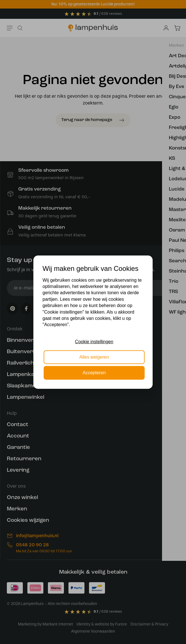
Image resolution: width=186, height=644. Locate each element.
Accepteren (94, 373)
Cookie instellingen (94, 342)
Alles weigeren (94, 357)
